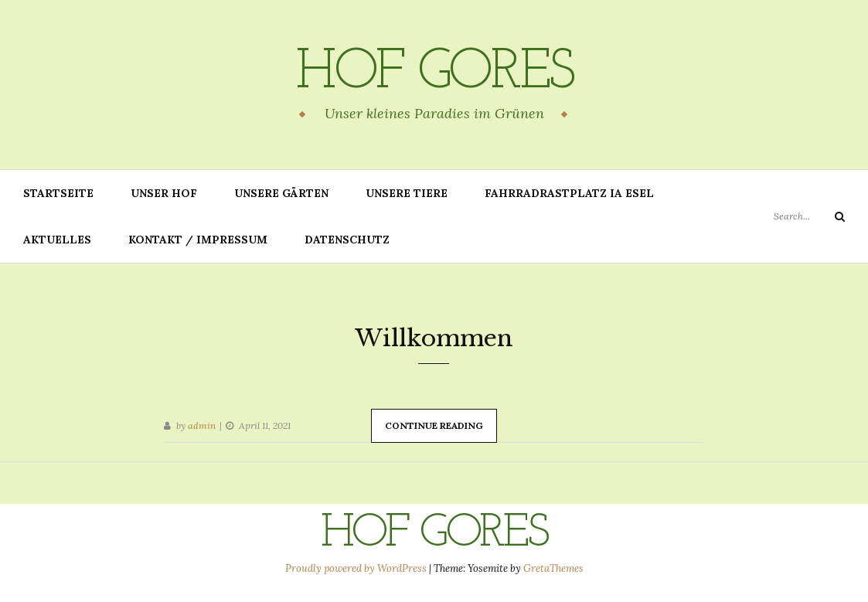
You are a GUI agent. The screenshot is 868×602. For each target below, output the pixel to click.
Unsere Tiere (407, 193)
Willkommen (434, 338)
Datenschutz (347, 240)
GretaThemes (553, 568)
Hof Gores (434, 73)
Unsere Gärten (281, 193)
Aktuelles (57, 240)
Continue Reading (434, 425)
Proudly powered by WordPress (357, 568)
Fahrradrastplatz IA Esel (569, 193)
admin (202, 425)
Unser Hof (164, 193)
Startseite (58, 193)
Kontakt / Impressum (198, 240)
